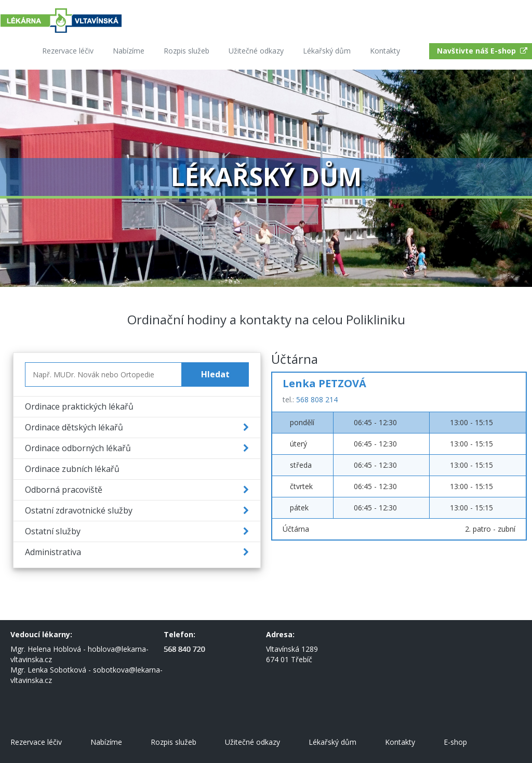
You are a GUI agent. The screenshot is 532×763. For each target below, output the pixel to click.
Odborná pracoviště (64, 490)
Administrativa (53, 552)
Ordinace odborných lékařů (78, 448)
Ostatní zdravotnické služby (79, 510)
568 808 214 (317, 399)
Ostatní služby (53, 531)
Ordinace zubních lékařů (72, 469)
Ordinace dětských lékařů (74, 427)
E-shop (455, 742)
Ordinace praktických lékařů (79, 406)
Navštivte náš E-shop (483, 51)
